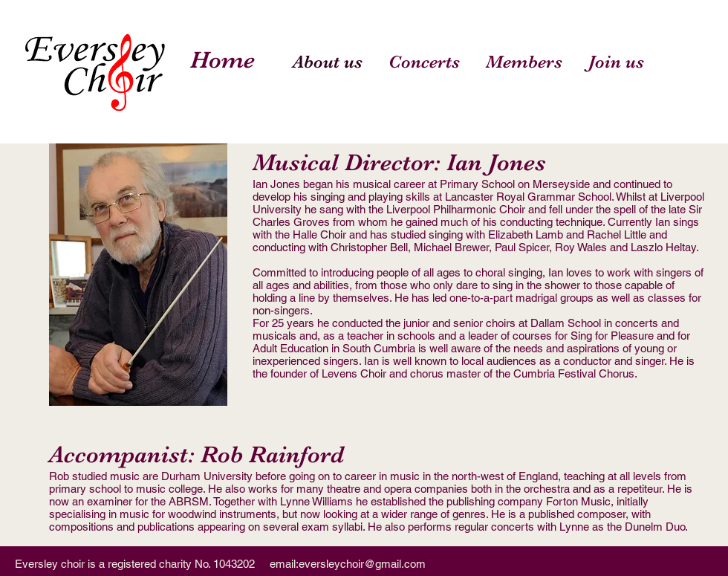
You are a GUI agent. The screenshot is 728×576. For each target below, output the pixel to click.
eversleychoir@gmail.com (362, 564)
